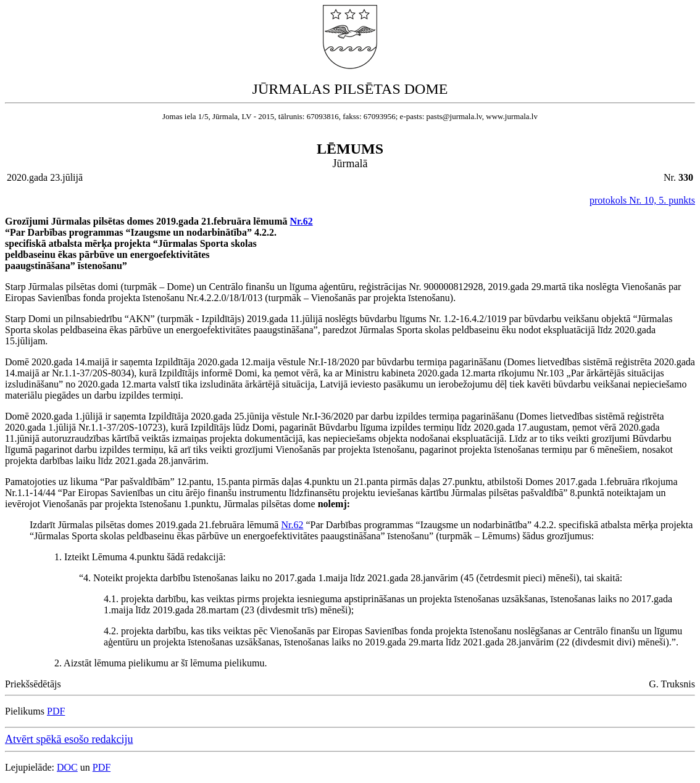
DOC (67, 767)
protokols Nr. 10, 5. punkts (642, 200)
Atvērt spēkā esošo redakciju (69, 739)
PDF (56, 711)
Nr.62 (301, 221)
